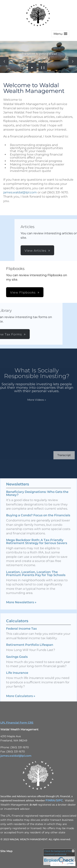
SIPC (59, 800)
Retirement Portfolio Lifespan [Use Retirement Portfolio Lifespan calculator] (30, 651)
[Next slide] (73, 61)
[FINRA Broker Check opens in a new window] (59, 857)
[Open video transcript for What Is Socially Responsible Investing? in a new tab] (58, 455)
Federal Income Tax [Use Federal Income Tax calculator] (21, 635)
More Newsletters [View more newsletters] (21, 596)
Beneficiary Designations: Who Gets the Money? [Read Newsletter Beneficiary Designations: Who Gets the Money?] (37, 488)
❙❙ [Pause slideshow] (43, 67)
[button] (60, 34)
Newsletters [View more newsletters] (18, 478)
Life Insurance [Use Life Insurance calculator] (17, 679)
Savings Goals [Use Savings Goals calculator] (17, 663)
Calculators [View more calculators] (17, 627)
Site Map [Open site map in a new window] (6, 851)
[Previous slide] (4, 61)
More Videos (31, 400)
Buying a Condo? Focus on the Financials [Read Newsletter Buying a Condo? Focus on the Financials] (38, 509)
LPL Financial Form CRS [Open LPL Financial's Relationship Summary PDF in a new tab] (17, 723)
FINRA (50, 800)
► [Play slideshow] (32, 67)
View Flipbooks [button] (23, 292)
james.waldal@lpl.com (20, 192)
